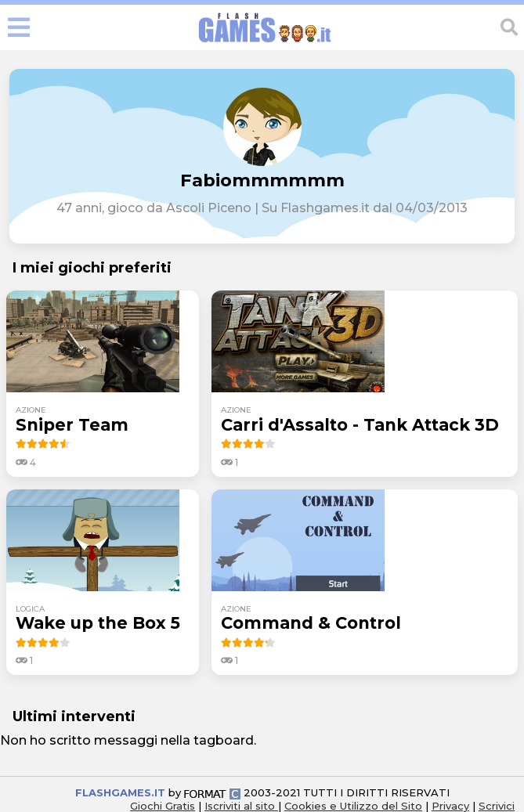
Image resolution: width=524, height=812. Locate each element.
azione (31, 410)
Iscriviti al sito (241, 806)
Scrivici (497, 806)
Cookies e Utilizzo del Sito (353, 806)
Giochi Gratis (163, 806)
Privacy (450, 806)
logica (30, 609)
